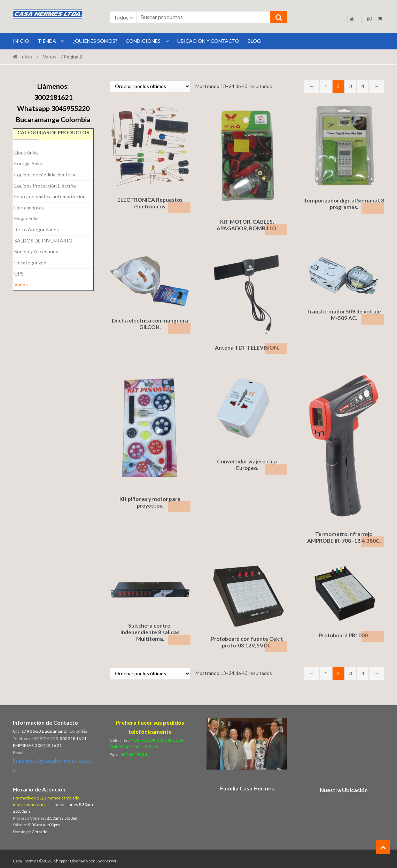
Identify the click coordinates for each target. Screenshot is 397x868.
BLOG (254, 41)
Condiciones (143, 41)
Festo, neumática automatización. (50, 196)
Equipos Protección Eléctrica (45, 186)
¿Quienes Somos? (95, 41)
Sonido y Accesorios (36, 251)
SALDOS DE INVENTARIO (43, 241)
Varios (50, 57)
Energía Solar (28, 163)
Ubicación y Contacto (208, 41)
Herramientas (29, 208)
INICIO (21, 41)
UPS (19, 274)
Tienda (47, 41)
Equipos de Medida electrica (45, 174)
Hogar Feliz (26, 218)
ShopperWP (106, 856)
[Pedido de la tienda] (150, 86)
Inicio (26, 57)
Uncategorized (30, 262)
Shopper (62, 856)
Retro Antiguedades (37, 229)
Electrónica (26, 153)
